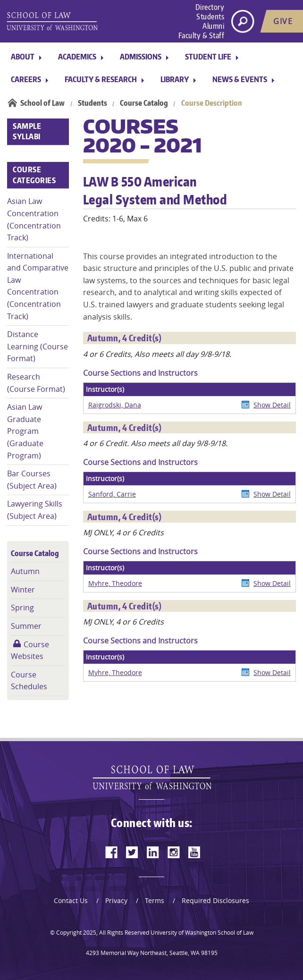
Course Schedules (29, 681)
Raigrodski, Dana (115, 405)
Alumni (213, 26)
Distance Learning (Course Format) (38, 346)
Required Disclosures (215, 900)
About (23, 57)
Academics (77, 57)
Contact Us (71, 900)
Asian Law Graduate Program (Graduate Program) (25, 431)
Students (210, 17)
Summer (26, 626)
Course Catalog (144, 103)
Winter (23, 590)
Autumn (25, 571)
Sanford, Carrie (112, 494)
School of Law (42, 103)
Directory (210, 7)
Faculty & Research (101, 79)
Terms (155, 900)
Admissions (141, 57)
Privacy (116, 900)
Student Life (208, 57)
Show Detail (272, 405)
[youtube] (194, 852)
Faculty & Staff (202, 35)
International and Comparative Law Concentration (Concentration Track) (38, 286)
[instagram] (174, 852)
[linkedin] (153, 852)
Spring (22, 608)
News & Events (240, 79)
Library (175, 79)
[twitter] (132, 852)
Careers (26, 79)
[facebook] (111, 852)
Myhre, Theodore (115, 583)
